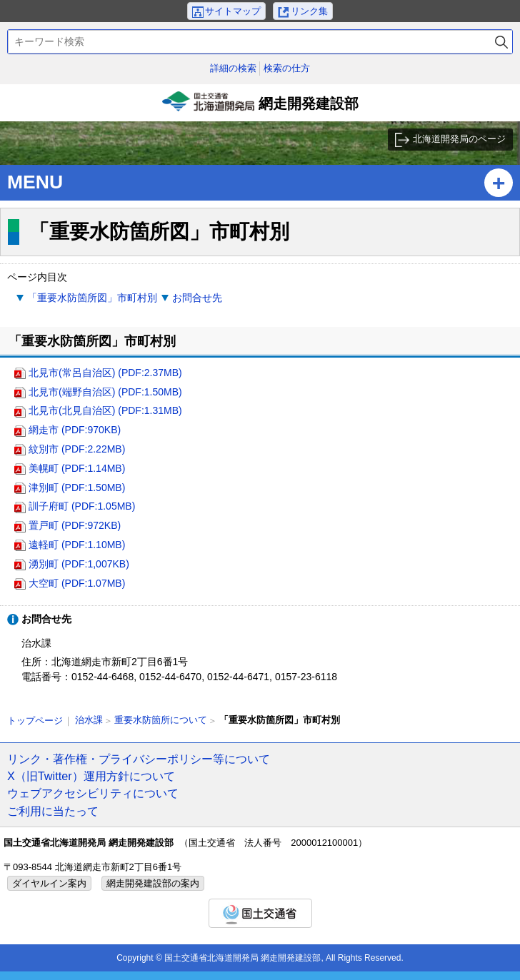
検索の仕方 (287, 68)
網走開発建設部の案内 (153, 883)
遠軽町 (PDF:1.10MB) (77, 545)
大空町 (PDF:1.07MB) (77, 583)
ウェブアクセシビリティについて (93, 793)
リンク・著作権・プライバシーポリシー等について (139, 759)
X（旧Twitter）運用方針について (91, 776)
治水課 (89, 720)
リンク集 (309, 11)
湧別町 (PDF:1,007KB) (79, 564)
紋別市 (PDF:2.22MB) (77, 449)
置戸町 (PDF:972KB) (75, 525)
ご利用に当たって (53, 811)
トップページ (35, 721)
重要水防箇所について (161, 720)
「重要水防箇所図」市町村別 (92, 298)
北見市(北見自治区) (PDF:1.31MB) (105, 410)
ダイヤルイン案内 (49, 883)
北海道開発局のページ (459, 139)
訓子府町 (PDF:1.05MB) (82, 506)
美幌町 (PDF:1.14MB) (77, 468)
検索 (501, 42)
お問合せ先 (197, 298)
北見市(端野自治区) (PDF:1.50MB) (105, 392)
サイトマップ (233, 11)
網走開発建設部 (260, 106)
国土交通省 (260, 913)
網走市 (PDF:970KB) (75, 430)
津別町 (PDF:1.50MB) (77, 488)
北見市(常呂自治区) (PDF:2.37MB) (105, 373)
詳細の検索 (233, 68)
